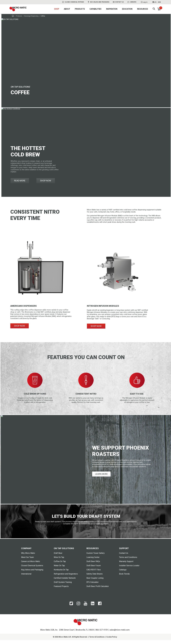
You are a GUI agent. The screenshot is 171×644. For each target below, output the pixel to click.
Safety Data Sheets (95, 578)
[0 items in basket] (159, 11)
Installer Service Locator (129, 569)
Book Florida (124, 578)
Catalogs (123, 574)
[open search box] (154, 11)
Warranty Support (126, 565)
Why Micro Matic (28, 557)
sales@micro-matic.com (120, 634)
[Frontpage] (13, 20)
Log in (144, 2)
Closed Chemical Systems (73, 2)
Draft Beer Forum (94, 569)
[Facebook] (100, 609)
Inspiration (112, 11)
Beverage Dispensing (31, 20)
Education (127, 11)
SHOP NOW (46, 185)
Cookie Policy (112, 641)
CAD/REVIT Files (94, 574)
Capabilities (95, 11)
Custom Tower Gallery (96, 557)
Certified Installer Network (65, 582)
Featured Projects (61, 590)
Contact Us (118, 2)
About (67, 11)
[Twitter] (71, 609)
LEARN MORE (101, 478)
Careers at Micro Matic (31, 565)
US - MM (157, 2)
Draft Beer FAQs (93, 565)
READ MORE (20, 185)
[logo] (21, 11)
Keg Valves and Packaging (98, 2)
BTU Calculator (93, 586)
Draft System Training (63, 586)
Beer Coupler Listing (95, 582)
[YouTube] (85, 609)
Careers (132, 2)
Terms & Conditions (97, 641)
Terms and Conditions (128, 561)
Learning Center (93, 561)
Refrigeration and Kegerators (66, 578)
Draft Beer (58, 557)
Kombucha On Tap (61, 574)
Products (80, 11)
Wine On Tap (59, 561)
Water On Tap (59, 569)
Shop (57, 11)
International (26, 578)
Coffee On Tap (60, 565)
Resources (143, 11)
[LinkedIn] (93, 609)
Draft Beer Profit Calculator (98, 590)
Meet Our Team (27, 561)
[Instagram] (78, 608)
